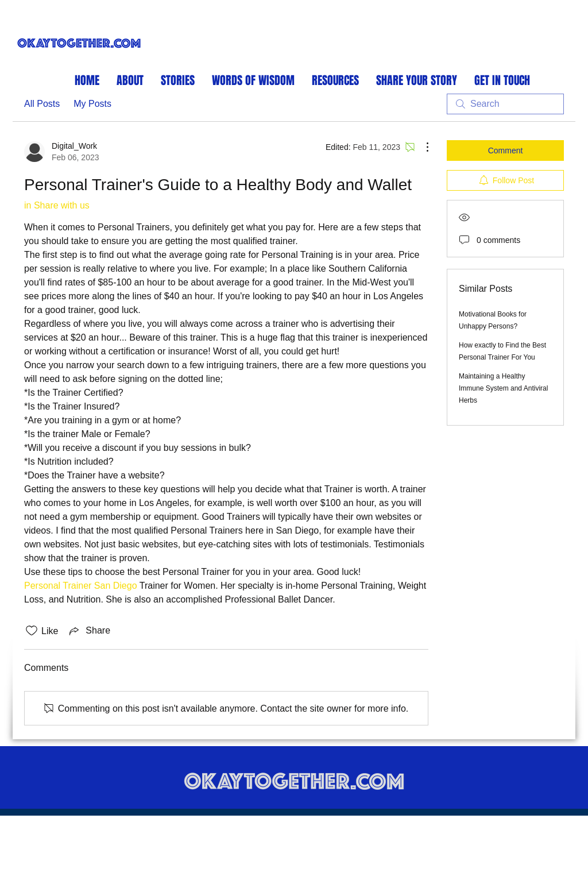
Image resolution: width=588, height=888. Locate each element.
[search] (505, 104)
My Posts (92, 104)
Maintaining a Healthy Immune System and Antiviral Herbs (503, 388)
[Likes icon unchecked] (32, 631)
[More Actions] (421, 147)
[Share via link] (89, 631)
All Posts (42, 104)
